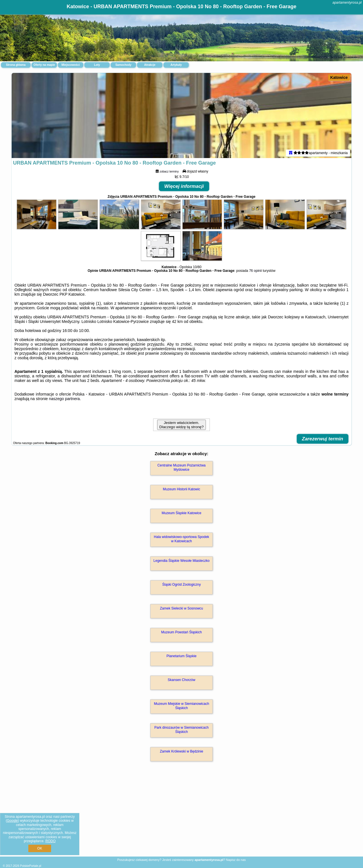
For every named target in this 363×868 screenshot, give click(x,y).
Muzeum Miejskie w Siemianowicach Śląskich (182, 706)
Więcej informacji (184, 186)
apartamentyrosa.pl (347, 3)
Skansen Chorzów (181, 680)
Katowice (339, 77)
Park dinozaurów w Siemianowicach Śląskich (181, 730)
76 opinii (255, 271)
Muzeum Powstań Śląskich (181, 632)
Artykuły (176, 65)
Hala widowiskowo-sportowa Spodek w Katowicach (182, 539)
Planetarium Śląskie (181, 656)
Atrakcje (150, 65)
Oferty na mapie (44, 65)
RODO (50, 841)
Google (12, 821)
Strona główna (16, 65)
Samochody (124, 65)
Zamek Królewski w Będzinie (182, 751)
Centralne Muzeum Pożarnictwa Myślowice (181, 467)
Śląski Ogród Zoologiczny (181, 585)
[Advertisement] (181, 815)
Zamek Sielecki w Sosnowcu (181, 608)
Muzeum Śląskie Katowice (181, 513)
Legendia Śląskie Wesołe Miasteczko (181, 561)
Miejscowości (71, 65)
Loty (97, 65)
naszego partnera (64, 399)
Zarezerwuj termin (323, 439)
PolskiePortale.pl (31, 866)
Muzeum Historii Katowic (181, 489)
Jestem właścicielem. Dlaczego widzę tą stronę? (181, 425)
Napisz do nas (236, 860)
